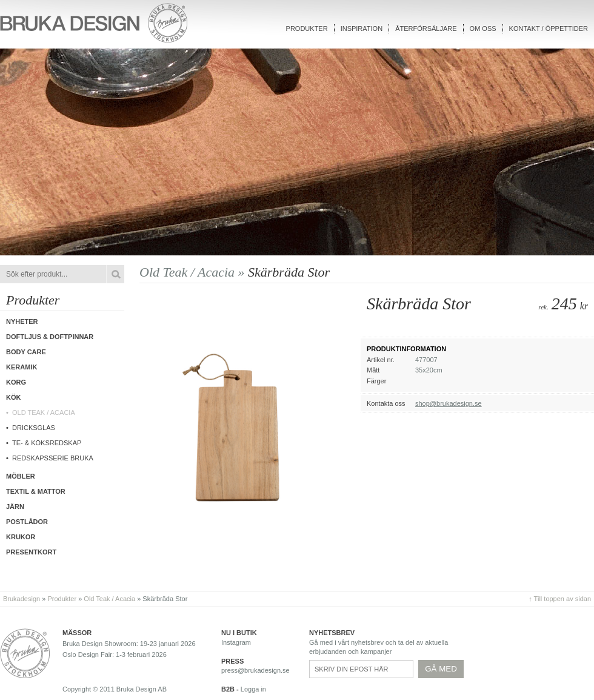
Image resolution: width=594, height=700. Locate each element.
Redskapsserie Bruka (53, 458)
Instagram (236, 642)
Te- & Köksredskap (47, 443)
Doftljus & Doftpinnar (50, 337)
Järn (15, 506)
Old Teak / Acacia (44, 412)
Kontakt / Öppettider (549, 29)
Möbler (21, 476)
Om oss (483, 29)
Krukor (21, 537)
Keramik (22, 367)
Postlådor (27, 522)
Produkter (307, 29)
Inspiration (362, 29)
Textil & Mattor (36, 491)
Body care (26, 352)
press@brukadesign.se (255, 670)
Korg (16, 382)
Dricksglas (34, 428)
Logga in (253, 689)
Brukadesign (22, 599)
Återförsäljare (426, 29)
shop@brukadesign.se (449, 403)
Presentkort (31, 552)
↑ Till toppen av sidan (560, 599)
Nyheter (22, 321)
